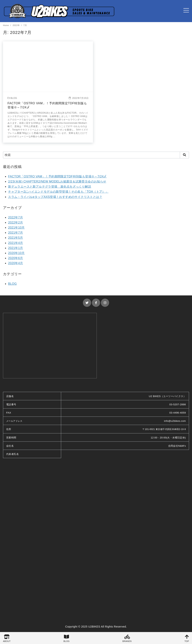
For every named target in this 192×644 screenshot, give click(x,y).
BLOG (12, 284)
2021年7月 (15, 233)
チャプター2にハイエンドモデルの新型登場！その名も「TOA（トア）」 (58, 192)
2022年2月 (15, 222)
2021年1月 (15, 248)
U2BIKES (94, 627)
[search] (184, 155)
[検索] (96, 155)
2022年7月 (15, 217)
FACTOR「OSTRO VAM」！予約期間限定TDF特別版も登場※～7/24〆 (57, 176)
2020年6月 (15, 258)
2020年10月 (16, 253)
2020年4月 (15, 263)
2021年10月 (16, 228)
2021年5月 (15, 238)
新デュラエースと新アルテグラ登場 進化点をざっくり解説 (50, 187)
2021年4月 (15, 243)
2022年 (16, 25)
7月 (25, 25)
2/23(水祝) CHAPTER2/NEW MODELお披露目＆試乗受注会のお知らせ (57, 181)
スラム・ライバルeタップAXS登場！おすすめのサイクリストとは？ (55, 197)
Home (6, 25)
